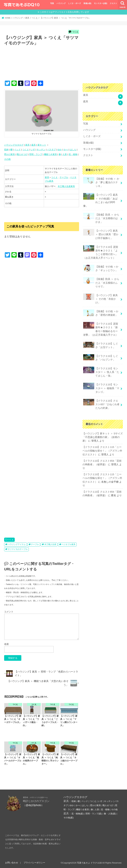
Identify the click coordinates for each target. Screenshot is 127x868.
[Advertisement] (64, 67)
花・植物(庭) (78, 814)
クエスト (113, 3)
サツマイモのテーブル (18, 549)
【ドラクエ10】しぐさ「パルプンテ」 (101, 358)
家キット (42, 145)
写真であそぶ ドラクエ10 (89, 863)
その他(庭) (69, 818)
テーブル (64, 177)
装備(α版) (87, 3)
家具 (27, 145)
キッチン (41, 150)
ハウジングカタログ (14, 145)
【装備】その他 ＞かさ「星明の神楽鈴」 (101, 313)
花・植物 (73, 154)
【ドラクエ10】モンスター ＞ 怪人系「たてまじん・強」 (101, 372)
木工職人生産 (50, 544)
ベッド (17, 150)
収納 (6, 150)
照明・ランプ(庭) (94, 814)
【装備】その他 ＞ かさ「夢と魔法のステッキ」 (101, 182)
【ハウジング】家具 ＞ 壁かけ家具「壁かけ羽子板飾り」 (101, 234)
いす (33, 150)
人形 (65, 154)
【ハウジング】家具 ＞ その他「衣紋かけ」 (100, 299)
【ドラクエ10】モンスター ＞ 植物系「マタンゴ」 (101, 388)
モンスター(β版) (101, 3)
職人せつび (22, 154)
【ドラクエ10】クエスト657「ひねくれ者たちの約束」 (101, 404)
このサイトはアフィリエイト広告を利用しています (64, 12)
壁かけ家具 (10, 154)
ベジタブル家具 (68, 544)
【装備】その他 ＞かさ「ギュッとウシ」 (101, 268)
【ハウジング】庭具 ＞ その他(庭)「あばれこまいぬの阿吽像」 (100, 200)
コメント (9, 612)
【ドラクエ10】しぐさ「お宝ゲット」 (101, 345)
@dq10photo (33, 805)
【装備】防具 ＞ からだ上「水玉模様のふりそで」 (101, 282)
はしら (73, 150)
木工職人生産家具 (66, 186)
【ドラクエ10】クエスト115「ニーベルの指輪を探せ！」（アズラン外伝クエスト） (102, 451)
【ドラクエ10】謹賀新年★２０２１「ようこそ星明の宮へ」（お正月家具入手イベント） (101, 252)
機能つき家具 (50, 154)
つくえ (26, 150)
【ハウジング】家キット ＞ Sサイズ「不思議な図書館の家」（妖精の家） (103, 437)
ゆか (60, 150)
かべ (66, 150)
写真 (52, 3)
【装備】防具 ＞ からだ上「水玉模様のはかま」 (101, 218)
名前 (6, 644)
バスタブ (51, 150)
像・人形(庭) (110, 814)
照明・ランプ (36, 154)
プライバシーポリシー (34, 863)
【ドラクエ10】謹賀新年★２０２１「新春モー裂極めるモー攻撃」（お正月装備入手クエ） (101, 329)
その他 (7, 159)
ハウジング (61, 3)
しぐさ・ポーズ (74, 3)
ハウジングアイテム (17, 544)
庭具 (34, 145)
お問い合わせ (12, 863)
